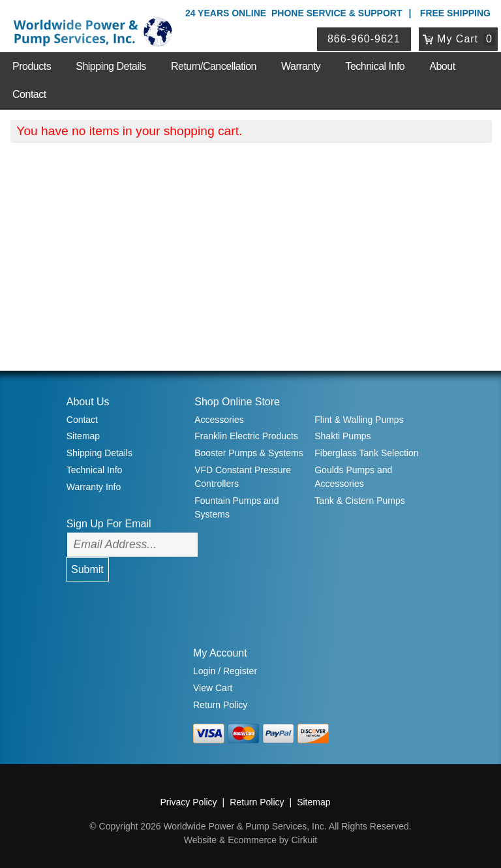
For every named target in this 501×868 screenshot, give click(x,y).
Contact (29, 94)
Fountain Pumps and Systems (236, 507)
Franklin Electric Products (246, 436)
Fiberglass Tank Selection (366, 453)
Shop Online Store (237, 402)
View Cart (213, 688)
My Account (220, 653)
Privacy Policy (188, 802)
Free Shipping (455, 13)
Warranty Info (94, 487)
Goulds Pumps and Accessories (353, 477)
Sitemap (83, 436)
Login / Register (225, 671)
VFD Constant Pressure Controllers (243, 477)
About (442, 66)
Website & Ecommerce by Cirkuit (250, 840)
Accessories (219, 420)
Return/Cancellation (214, 66)
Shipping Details (111, 66)
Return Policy (220, 705)
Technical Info (375, 66)
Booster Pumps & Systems (249, 453)
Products (32, 66)
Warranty (301, 66)
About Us (88, 402)
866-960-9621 (365, 39)
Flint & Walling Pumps (359, 420)
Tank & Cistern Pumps (360, 501)
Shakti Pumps (342, 436)
